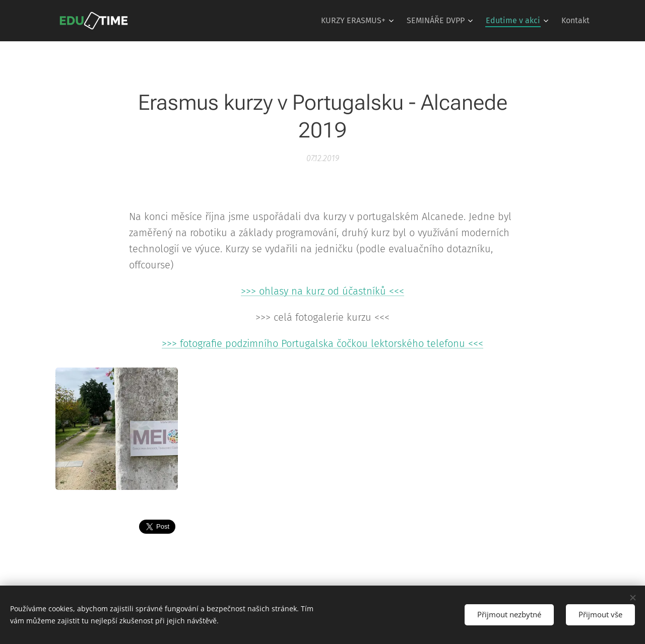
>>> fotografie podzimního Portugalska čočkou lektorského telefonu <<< (322, 343)
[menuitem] (359, 21)
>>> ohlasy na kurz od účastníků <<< (322, 291)
